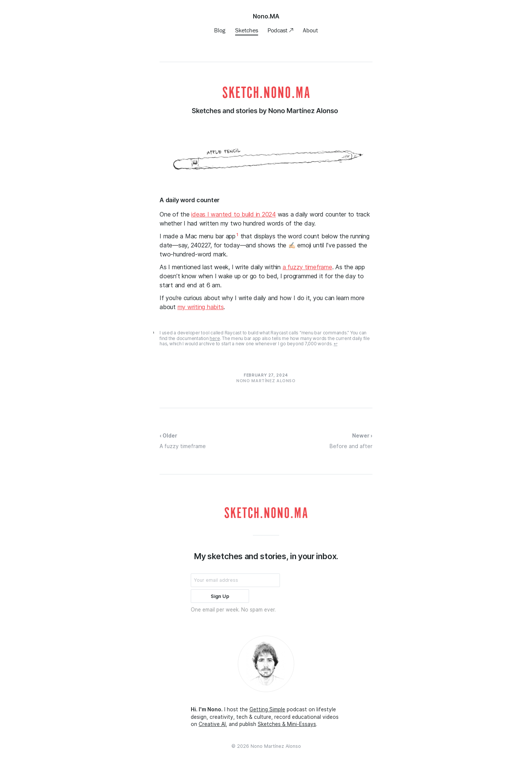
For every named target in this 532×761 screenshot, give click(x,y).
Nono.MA (266, 16)
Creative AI (212, 724)
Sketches (247, 30)
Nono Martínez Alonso (276, 746)
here (215, 338)
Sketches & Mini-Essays (287, 724)
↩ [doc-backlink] (336, 344)
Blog (220, 30)
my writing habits (201, 307)
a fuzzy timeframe (307, 267)
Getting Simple (267, 709)
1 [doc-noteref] (237, 235)
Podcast (278, 30)
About (310, 30)
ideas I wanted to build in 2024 (233, 214)
